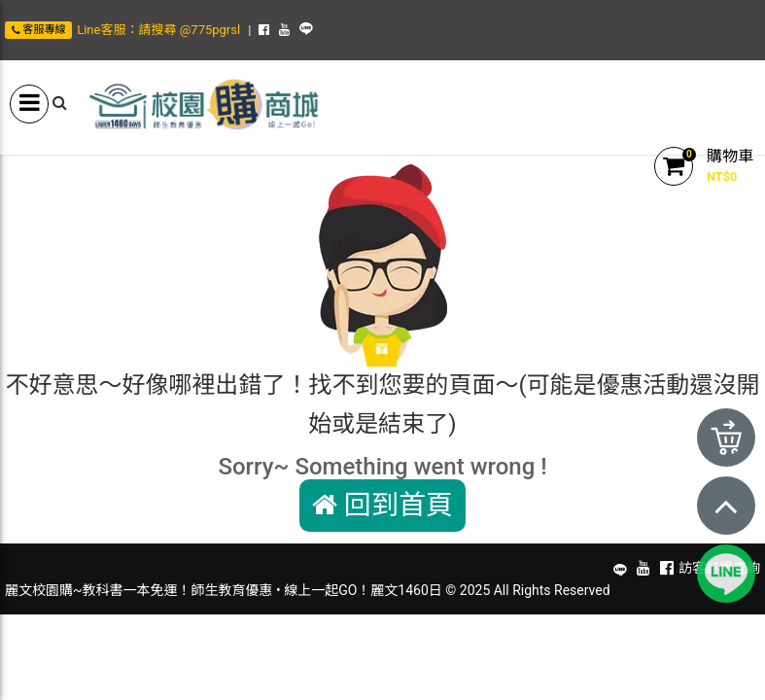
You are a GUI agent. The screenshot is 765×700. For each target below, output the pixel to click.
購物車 (730, 156)
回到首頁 (382, 505)
